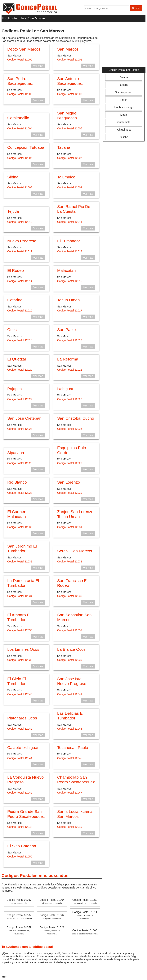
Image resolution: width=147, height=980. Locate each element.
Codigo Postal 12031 (70, 527)
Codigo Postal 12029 (70, 493)
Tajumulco (66, 177)
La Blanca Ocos (71, 649)
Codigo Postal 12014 (20, 281)
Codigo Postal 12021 (70, 370)
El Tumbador (69, 241)
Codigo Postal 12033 (70, 562)
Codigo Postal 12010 (20, 222)
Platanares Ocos (22, 718)
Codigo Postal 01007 (19, 917)
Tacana (64, 147)
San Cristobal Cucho (76, 418)
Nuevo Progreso (22, 241)
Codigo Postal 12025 (70, 429)
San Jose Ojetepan (24, 418)
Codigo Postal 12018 (20, 340)
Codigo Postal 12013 (70, 251)
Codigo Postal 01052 (85, 901)
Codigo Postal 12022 (20, 399)
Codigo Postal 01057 (19, 901)
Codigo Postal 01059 (19, 930)
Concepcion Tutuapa (26, 147)
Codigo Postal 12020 (20, 370)
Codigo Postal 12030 (20, 527)
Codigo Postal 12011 (70, 222)
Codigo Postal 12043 (70, 729)
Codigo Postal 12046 (20, 793)
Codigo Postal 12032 (20, 562)
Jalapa (124, 77)
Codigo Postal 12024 (20, 429)
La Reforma (68, 359)
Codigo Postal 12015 (70, 281)
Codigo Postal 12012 (20, 251)
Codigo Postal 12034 (20, 596)
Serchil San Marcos (75, 551)
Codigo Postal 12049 (70, 827)
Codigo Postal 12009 (70, 187)
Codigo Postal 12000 (20, 60)
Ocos (12, 330)
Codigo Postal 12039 (70, 660)
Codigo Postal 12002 (20, 94)
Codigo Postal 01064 (52, 901)
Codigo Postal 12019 (70, 340)
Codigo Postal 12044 (20, 758)
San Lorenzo (69, 482)
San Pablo (67, 330)
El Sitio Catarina (22, 846)
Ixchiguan (66, 389)
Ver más (38, 66)
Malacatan (67, 270)
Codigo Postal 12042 (20, 729)
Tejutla (13, 211)
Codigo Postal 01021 (52, 930)
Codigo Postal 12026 (20, 463)
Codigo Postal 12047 (70, 793)
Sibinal (13, 177)
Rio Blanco (17, 482)
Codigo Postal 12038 (20, 660)
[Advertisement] (124, 46)
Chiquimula (124, 130)
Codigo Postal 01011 (85, 915)
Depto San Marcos (24, 49)
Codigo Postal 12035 (70, 596)
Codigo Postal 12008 (20, 187)
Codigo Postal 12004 (20, 128)
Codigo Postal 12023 (70, 399)
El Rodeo (16, 270)
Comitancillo (18, 118)
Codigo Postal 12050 (20, 857)
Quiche (124, 137)
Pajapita (15, 389)
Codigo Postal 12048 (20, 827)
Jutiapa (124, 85)
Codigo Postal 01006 (85, 932)
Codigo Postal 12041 (70, 694)
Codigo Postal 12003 (70, 94)
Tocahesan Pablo (73, 747)
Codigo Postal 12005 (70, 128)
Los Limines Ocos (23, 649)
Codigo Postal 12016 (20, 311)
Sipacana (16, 453)
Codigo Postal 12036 (20, 630)
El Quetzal (17, 359)
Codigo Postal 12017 (70, 311)
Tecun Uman (69, 300)
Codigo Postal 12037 (70, 630)
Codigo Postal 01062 (52, 917)
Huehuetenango (124, 107)
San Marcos (68, 49)
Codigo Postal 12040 (20, 694)
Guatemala (16, 18)
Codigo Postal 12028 (20, 493)
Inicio (4, 977)
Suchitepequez (124, 92)
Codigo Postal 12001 (70, 60)
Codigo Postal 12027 (70, 463)
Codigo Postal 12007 (70, 158)
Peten (124, 100)
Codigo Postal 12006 (20, 158)
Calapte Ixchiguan (23, 747)
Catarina (15, 300)
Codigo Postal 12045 (70, 758)
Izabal (124, 115)
